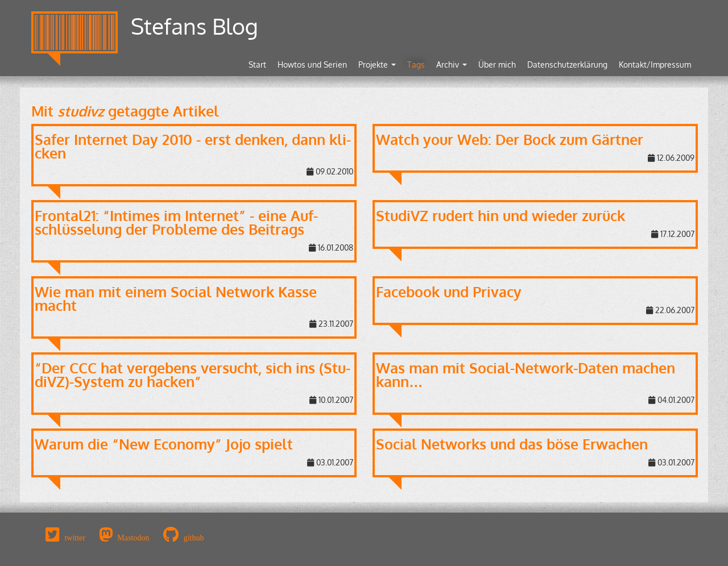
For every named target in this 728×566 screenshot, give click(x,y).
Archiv (452, 64)
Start (257, 64)
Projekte (377, 64)
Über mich (497, 64)
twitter (75, 538)
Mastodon (133, 538)
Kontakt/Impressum (655, 64)
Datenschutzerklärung (567, 64)
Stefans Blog (195, 26)
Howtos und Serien (312, 64)
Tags (416, 64)
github (194, 538)
